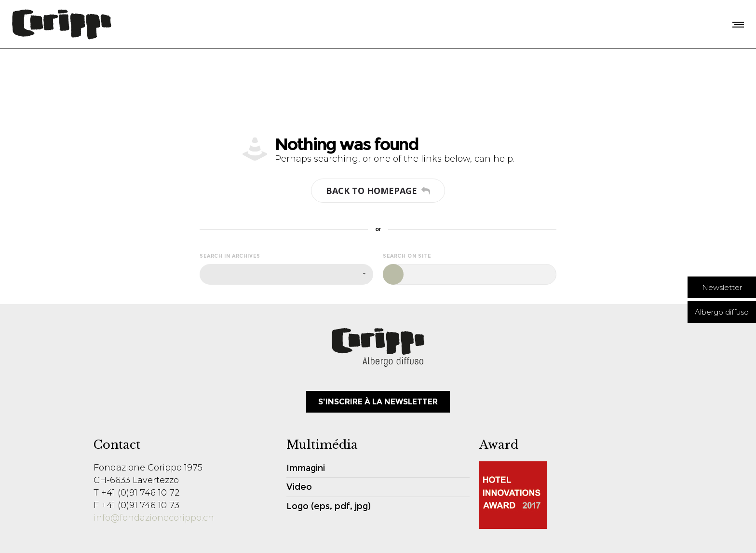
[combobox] (286, 274)
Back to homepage (378, 191)
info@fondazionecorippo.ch (154, 518)
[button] (722, 287)
